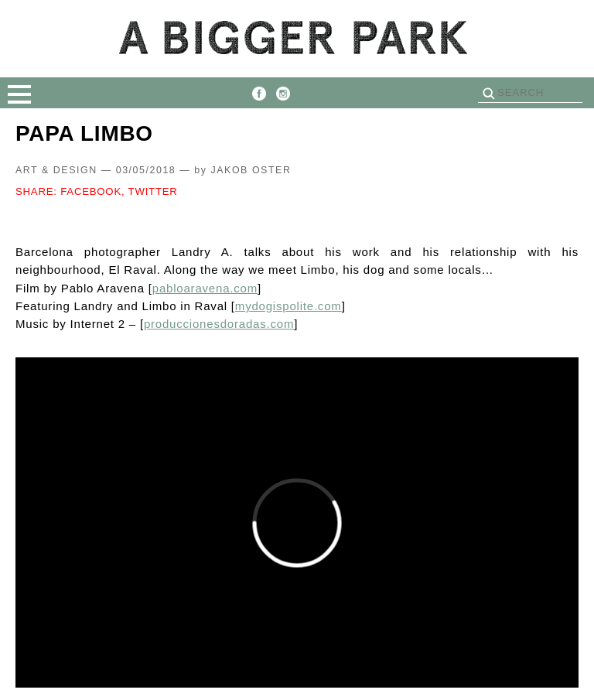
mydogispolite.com (288, 306)
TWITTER (153, 191)
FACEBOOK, (92, 191)
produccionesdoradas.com (219, 324)
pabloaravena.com (205, 288)
